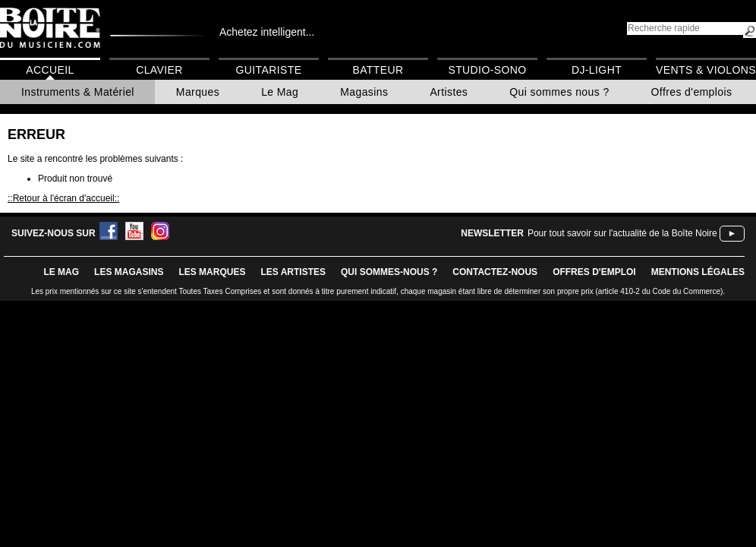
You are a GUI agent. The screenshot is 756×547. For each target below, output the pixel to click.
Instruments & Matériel (78, 92)
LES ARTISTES (293, 272)
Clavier (159, 70)
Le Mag (280, 92)
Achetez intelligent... (267, 32)
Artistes (449, 92)
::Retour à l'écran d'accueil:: (63, 198)
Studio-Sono (487, 70)
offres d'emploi (594, 272)
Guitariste (269, 70)
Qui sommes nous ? (559, 92)
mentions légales (698, 272)
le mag (61, 272)
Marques (198, 92)
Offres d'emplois (692, 92)
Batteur (378, 70)
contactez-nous (495, 272)
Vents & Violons (706, 70)
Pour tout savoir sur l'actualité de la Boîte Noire (622, 233)
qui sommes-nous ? (389, 272)
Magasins (364, 92)
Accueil (50, 70)
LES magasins (129, 272)
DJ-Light (597, 70)
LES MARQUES (212, 272)
